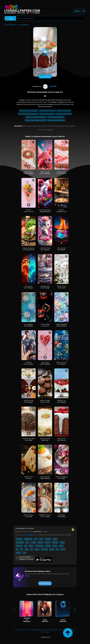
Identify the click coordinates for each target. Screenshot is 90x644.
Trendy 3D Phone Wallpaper (29, 363)
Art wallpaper (24, 25)
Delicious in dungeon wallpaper (29, 111)
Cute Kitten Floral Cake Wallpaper (45, 249)
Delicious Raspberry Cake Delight (62, 478)
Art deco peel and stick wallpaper (28, 114)
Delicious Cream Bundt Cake (45, 439)
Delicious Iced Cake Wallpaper (62, 401)
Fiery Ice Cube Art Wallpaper (61, 249)
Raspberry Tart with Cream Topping (45, 516)
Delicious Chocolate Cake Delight (29, 439)
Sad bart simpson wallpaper (56, 117)
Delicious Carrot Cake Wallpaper (29, 401)
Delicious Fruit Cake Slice (29, 478)
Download (45, 77)
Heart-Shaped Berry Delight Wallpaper (45, 211)
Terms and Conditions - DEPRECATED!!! (41, 630)
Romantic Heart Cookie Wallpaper (61, 173)
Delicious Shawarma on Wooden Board (29, 249)
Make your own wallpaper (64, 114)
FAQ (42, 632)
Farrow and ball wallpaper (47, 114)
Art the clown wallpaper (64, 111)
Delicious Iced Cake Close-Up (61, 439)
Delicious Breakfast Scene (62, 211)
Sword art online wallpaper (47, 111)
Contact (17, 630)
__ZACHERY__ (50, 86)
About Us (24, 630)
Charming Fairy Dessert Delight (45, 287)
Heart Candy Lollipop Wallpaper (45, 363)
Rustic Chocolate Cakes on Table (45, 401)
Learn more (45, 583)
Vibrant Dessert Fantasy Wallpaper (45, 173)
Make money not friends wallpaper (36, 117)
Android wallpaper (29, 535)
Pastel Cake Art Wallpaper (61, 516)
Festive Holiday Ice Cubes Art (45, 325)
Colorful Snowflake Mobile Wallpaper (62, 325)
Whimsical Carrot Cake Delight (29, 516)
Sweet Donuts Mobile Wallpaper (29, 173)
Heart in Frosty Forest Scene (62, 287)
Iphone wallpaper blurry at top (56, 120)
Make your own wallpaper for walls (35, 120)
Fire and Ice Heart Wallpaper (29, 287)
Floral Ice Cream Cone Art (29, 211)
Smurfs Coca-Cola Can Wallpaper (61, 363)
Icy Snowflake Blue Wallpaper (29, 325)
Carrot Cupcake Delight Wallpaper (45, 478)
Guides (47, 632)
